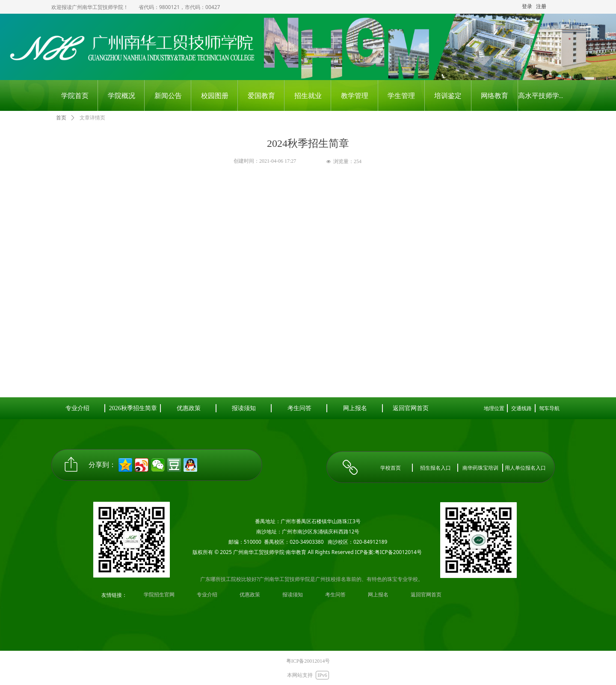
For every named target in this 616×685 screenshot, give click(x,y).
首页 (61, 118)
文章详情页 (92, 118)
